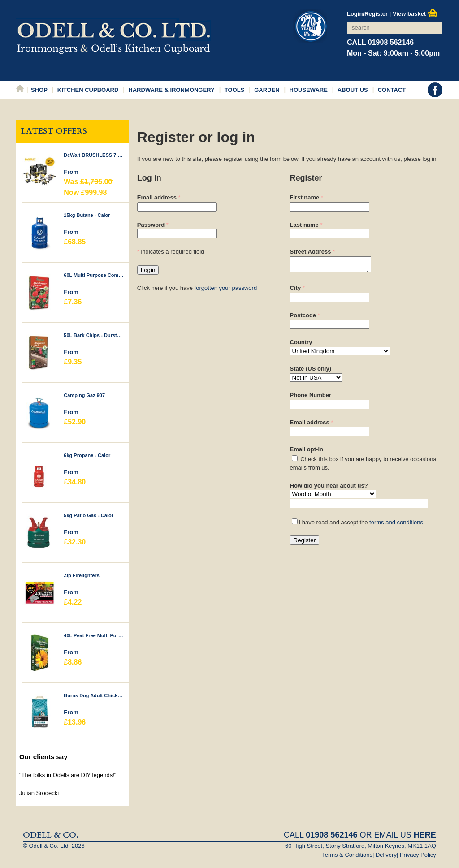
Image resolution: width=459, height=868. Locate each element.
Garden (267, 90)
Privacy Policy (418, 855)
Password (151, 225)
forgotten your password (226, 288)
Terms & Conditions (347, 855)
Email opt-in (307, 452)
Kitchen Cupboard (88, 90)
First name (305, 197)
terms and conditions (396, 525)
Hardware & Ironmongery (171, 90)
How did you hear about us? (329, 488)
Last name (304, 225)
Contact (392, 90)
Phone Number (311, 398)
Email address (157, 197)
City (296, 291)
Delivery (386, 855)
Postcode (303, 318)
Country (301, 345)
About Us (353, 90)
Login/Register (367, 14)
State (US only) (311, 371)
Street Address (311, 252)
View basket (415, 14)
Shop (39, 90)
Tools (235, 90)
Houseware (309, 90)
